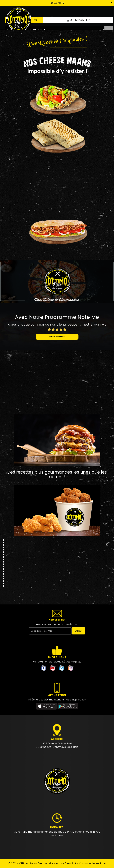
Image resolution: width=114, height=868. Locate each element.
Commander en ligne (92, 863)
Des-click (70, 863)
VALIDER (78, 631)
